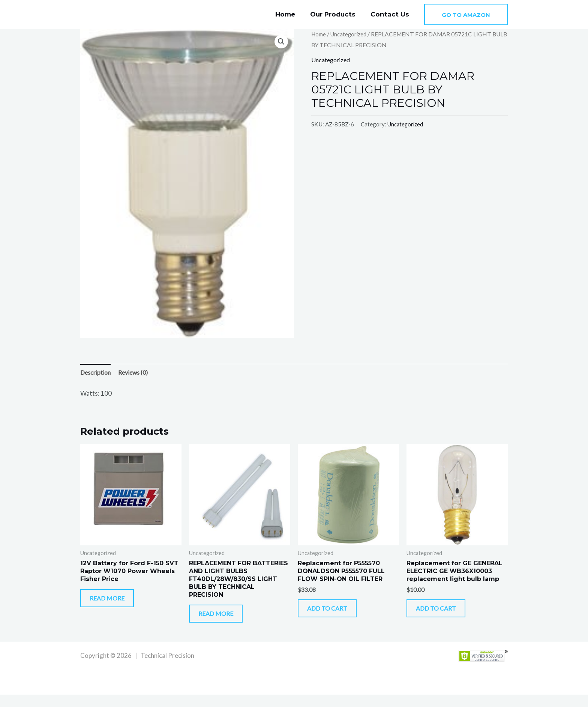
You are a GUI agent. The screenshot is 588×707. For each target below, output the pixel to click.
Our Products (336, 14)
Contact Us (391, 14)
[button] (466, 14)
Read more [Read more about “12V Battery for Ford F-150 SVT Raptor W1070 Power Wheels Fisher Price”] (116, 604)
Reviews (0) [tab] (137, 373)
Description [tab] (97, 373)
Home (291, 14)
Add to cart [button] (337, 615)
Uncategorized (351, 34)
